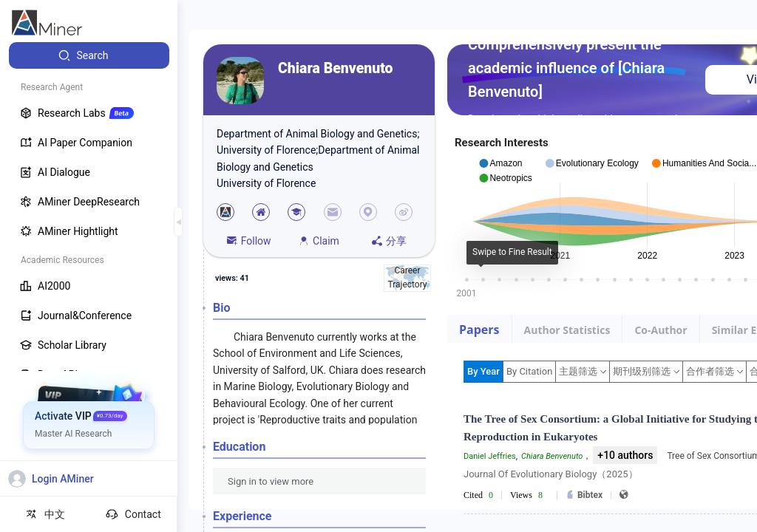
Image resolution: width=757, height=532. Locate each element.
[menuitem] (89, 55)
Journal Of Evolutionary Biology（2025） (551, 474)
